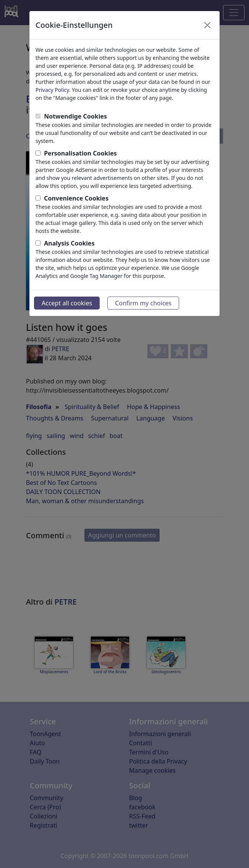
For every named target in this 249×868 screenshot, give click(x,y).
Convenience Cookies (76, 198)
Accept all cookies (67, 303)
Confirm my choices (143, 303)
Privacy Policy (52, 90)
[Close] (207, 25)
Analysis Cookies (69, 243)
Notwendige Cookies (75, 116)
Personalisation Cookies (80, 153)
